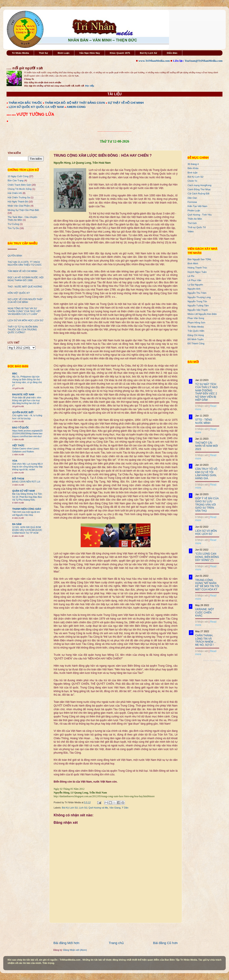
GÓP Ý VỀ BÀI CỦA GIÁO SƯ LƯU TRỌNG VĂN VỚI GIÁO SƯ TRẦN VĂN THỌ (207, 505)
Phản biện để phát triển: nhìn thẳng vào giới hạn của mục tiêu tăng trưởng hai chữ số (27, 401)
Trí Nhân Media (21, 53)
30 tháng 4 (193, 164)
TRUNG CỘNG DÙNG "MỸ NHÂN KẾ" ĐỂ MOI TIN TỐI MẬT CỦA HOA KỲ (207, 585)
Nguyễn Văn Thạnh (198, 310)
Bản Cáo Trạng (16, 180)
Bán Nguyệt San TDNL (200, 259)
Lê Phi (191, 276)
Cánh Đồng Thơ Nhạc (199, 189)
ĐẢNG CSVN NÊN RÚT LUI (26, 482)
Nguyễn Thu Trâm (197, 293)
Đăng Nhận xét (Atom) (75, 950)
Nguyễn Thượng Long (199, 297)
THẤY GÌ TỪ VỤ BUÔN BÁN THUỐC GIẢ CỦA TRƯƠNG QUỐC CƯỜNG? (23, 329)
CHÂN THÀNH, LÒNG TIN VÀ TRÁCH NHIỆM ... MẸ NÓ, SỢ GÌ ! (206, 640)
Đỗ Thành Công (196, 343)
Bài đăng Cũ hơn (165, 943)
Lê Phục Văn (194, 280)
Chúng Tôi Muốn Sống (20, 189)
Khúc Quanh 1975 (120, 53)
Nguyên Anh (194, 289)
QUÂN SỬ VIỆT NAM (23, 491)
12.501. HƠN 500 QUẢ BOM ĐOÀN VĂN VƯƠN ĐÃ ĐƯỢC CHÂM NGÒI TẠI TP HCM (27, 530)
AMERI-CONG (76, 107)
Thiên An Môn (195, 219)
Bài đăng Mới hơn (66, 943)
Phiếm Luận (194, 211)
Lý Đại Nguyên (195, 285)
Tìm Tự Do (13, 228)
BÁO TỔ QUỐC (21, 428)
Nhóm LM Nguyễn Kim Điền (202, 314)
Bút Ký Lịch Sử (148, 53)
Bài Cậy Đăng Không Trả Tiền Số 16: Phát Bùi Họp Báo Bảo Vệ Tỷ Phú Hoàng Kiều (27, 497)
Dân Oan (192, 198)
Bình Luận (63, 53)
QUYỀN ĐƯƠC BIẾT (23, 412)
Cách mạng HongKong (199, 185)
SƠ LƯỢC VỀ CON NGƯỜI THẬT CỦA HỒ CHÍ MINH (25, 301)
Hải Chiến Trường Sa (19, 197)
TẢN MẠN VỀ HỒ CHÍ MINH (22, 271)
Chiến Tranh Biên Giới (19, 185)
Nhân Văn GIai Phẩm (19, 206)
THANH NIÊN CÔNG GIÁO (27, 509)
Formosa (192, 202)
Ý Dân (125, 808)
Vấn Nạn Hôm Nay (90, 53)
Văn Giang (115, 808)
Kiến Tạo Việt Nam (197, 206)
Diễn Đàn (172, 53)
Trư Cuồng (13, 224)
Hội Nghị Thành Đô (18, 202)
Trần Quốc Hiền (196, 331)
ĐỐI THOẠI (18, 479)
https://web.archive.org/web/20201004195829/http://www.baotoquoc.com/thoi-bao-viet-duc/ (27, 434)
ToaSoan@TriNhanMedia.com (204, 61)
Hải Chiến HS (15, 193)
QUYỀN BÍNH (15, 256)
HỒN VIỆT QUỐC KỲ (19, 293)
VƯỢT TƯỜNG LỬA (35, 114)
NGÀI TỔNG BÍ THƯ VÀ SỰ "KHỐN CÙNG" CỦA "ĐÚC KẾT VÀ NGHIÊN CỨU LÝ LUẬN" (24, 311)
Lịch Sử (83, 808)
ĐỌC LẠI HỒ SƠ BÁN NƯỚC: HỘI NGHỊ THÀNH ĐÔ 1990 (26, 279)
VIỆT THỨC (18, 445)
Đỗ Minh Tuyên (196, 339)
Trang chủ (116, 943)
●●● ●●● (11, 115)
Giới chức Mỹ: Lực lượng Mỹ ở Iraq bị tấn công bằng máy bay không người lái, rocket (27, 467)
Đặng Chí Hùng (196, 335)
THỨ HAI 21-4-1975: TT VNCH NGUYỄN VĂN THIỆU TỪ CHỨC (25, 263)
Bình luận (193, 173)
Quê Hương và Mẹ (98, 808)
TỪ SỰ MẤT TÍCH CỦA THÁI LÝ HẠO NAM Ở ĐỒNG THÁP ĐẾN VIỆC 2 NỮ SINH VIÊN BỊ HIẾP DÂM (206, 392)
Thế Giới (192, 223)
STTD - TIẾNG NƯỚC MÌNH (204, 421)
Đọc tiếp (90, 86)
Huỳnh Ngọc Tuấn (197, 272)
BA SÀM (17, 524)
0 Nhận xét (202, 406)
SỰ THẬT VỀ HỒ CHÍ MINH (126, 103)
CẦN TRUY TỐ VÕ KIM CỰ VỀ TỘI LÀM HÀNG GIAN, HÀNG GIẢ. (206, 474)
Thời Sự (43, 53)
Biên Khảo (193, 168)
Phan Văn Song (196, 318)
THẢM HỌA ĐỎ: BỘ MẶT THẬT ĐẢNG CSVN (75, 103)
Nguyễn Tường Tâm (198, 306)
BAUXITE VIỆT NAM (23, 394)
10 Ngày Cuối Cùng (18, 176)
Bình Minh (193, 263)
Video (191, 231)
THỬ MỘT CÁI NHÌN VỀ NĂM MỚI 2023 (206, 446)
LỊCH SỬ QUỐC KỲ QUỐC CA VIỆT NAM (36, 107)
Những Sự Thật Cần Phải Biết (23, 210)
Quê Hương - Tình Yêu (200, 215)
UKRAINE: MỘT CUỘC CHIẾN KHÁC (205, 612)
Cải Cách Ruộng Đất (198, 194)
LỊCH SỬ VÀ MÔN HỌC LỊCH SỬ (25, 320)
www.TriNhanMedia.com (154, 61)
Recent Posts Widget (212, 661)
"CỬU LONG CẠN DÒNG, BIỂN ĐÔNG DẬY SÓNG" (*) (207, 557)
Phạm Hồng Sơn (196, 323)
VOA (15, 461)
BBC (15, 374)
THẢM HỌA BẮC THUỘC (25, 103)
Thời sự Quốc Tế (197, 227)
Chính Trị (192, 181)
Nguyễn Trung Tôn (197, 301)
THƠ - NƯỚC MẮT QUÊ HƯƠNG (25, 287)
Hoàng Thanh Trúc (197, 268)
